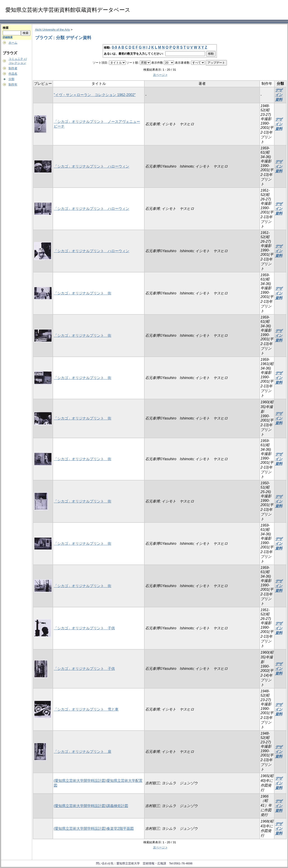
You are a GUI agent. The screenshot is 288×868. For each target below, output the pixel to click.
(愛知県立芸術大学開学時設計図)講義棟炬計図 (91, 806)
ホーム (13, 43)
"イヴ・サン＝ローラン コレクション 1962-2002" (95, 95)
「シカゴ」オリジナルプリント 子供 (84, 628)
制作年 (13, 84)
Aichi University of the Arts (52, 30)
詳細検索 (8, 37)
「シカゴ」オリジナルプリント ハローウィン (92, 166)
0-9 (114, 47)
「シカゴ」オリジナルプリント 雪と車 (86, 709)
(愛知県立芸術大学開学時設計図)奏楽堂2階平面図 (94, 829)
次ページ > (160, 75)
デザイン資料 (279, 95)
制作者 (13, 68)
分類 (11, 79)
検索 (6, 28)
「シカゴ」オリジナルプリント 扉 (83, 752)
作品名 (13, 74)
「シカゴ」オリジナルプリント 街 (83, 293)
